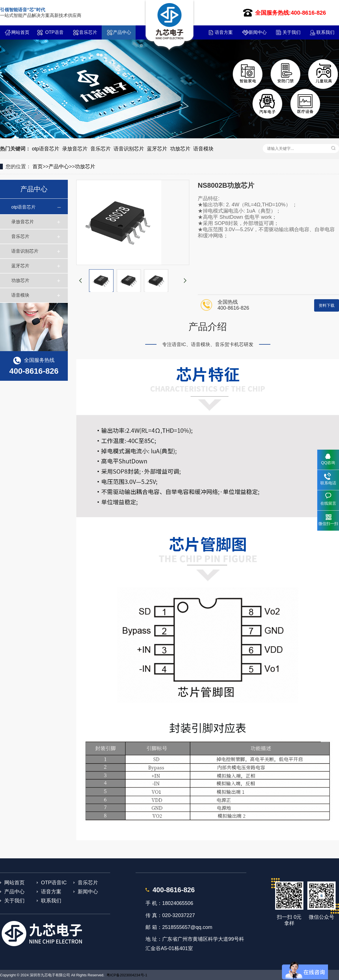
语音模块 (203, 149)
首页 (38, 167)
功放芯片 (180, 149)
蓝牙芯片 (157, 149)
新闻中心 (258, 32)
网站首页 (20, 32)
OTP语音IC (54, 35)
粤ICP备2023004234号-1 (127, 975)
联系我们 (325, 32)
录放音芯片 (75, 149)
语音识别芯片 (129, 149)
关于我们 (292, 32)
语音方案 (224, 32)
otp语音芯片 (46, 149)
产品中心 (122, 32)
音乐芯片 (88, 32)
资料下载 (327, 305)
